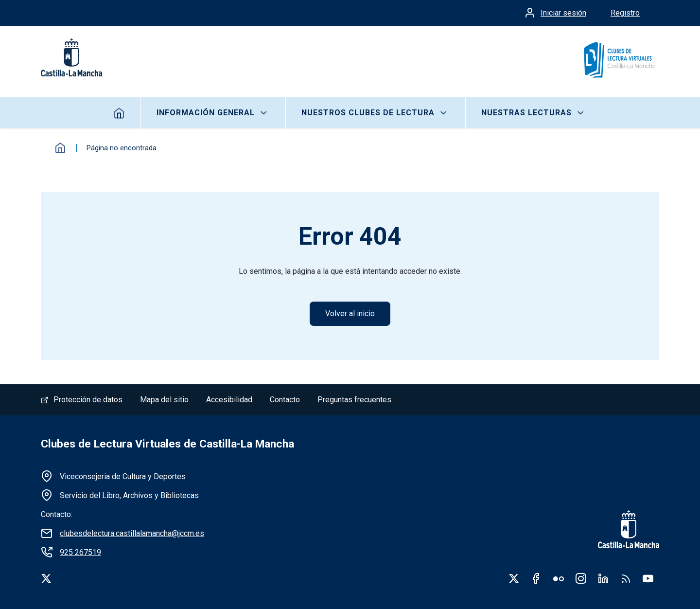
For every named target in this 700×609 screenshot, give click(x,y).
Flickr (559, 578)
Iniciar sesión (563, 13)
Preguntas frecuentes (354, 400)
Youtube (648, 578)
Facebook (536, 578)
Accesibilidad (229, 400)
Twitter (514, 578)
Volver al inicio (350, 313)
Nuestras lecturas (526, 113)
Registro (625, 13)
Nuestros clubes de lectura (368, 113)
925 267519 (80, 552)
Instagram (581, 578)
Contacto (285, 400)
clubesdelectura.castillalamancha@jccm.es (132, 533)
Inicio (119, 113)
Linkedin (603, 578)
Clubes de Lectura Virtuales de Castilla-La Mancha (167, 444)
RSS (626, 578)
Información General (206, 113)
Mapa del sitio (164, 400)
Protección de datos (88, 400)
